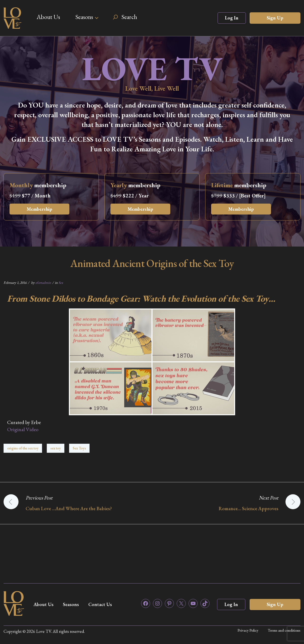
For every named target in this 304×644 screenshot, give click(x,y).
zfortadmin (43, 282)
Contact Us (100, 604)
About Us (48, 17)
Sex (61, 282)
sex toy (56, 448)
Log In (232, 18)
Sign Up (275, 18)
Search (129, 17)
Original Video (23, 429)
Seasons (84, 17)
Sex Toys (79, 448)
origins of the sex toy (23, 448)
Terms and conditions (284, 630)
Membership (39, 209)
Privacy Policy (248, 630)
